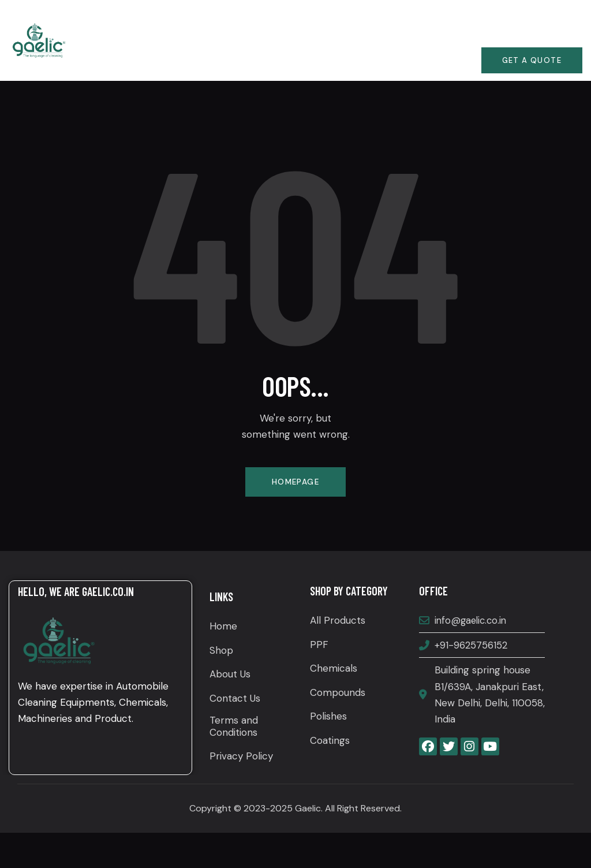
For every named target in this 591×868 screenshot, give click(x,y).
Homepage (295, 482)
